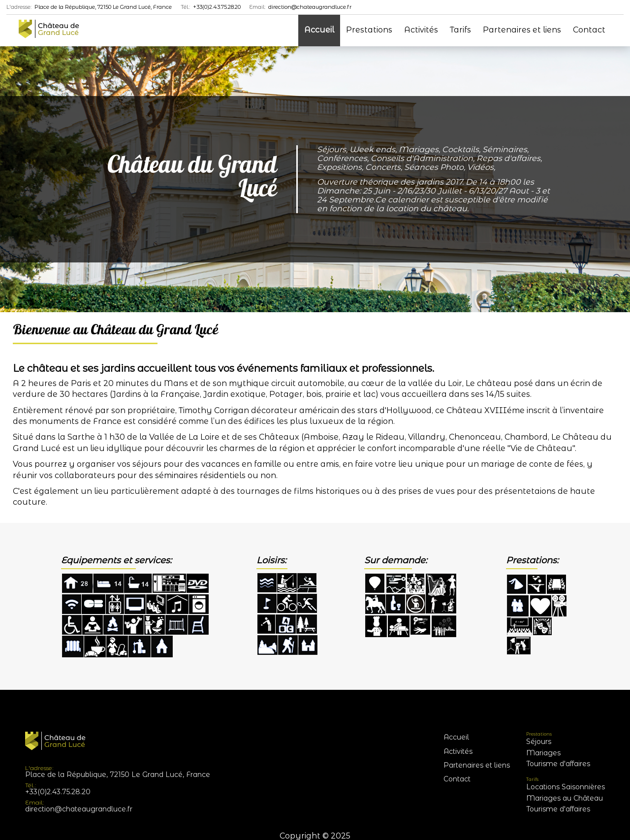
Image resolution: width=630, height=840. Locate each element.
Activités (421, 30)
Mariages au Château (565, 798)
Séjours (539, 742)
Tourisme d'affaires (558, 764)
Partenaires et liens (522, 30)
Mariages (543, 753)
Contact (589, 30)
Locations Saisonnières (566, 787)
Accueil (319, 30)
